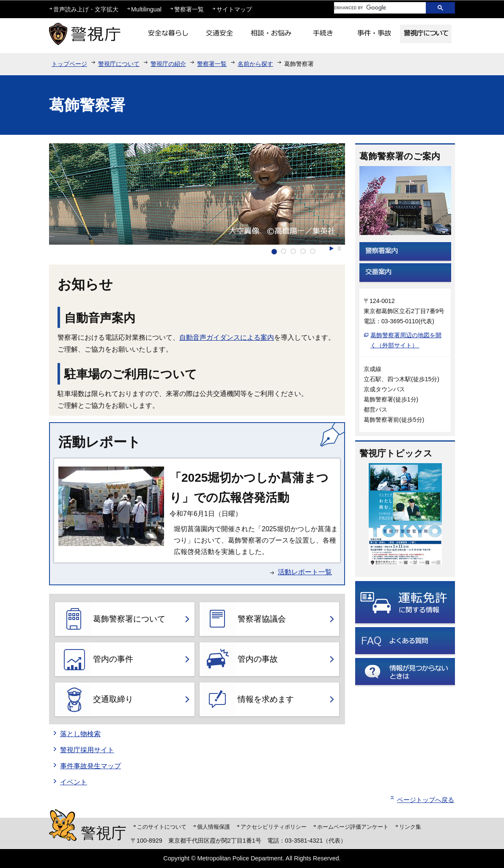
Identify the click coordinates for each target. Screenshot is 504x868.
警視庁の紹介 (168, 64)
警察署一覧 (189, 9)
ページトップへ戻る (426, 800)
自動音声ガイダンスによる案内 (227, 337)
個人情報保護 (214, 827)
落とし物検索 (80, 734)
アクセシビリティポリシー (274, 827)
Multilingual (146, 9)
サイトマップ (234, 9)
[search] (373, 8)
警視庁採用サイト (87, 750)
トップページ (69, 64)
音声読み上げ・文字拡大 (86, 9)
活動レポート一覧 (305, 572)
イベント (74, 782)
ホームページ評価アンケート (353, 827)
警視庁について (119, 64)
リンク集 (410, 827)
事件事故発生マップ (90, 766)
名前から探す (255, 64)
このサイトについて (162, 827)
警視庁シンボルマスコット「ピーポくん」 (63, 825)
